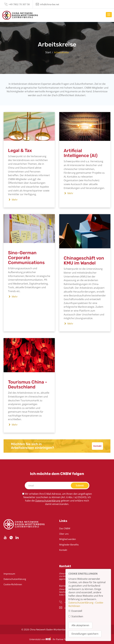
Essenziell (77, 611)
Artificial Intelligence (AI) (81, 153)
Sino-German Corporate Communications (26, 258)
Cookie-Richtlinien (13, 584)
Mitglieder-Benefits (69, 545)
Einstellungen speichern (85, 634)
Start (48, 52)
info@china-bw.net (50, 4)
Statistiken (77, 616)
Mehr (13, 200)
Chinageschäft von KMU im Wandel (84, 261)
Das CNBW (65, 528)
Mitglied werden (68, 539)
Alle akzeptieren (80, 625)
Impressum (9, 574)
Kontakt (97, 446)
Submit (80, 485)
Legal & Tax (20, 150)
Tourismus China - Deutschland (28, 384)
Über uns (64, 534)
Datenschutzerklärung (48, 501)
